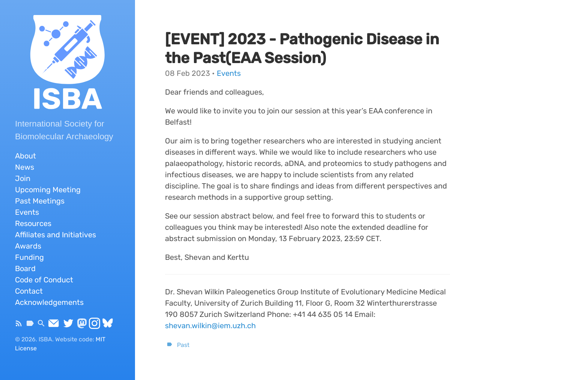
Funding (29, 257)
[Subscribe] (19, 325)
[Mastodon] (82, 325)
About (25, 156)
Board (25, 268)
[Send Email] (54, 325)
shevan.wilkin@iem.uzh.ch (210, 326)
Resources (33, 223)
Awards (28, 246)
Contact (29, 291)
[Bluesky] (108, 325)
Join (23, 178)
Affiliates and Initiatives (55, 235)
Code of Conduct (44, 280)
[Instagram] (94, 325)
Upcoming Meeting (48, 190)
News (25, 167)
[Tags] (30, 325)
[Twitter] (68, 325)
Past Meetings (40, 201)
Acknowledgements (49, 302)
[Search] (41, 325)
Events (27, 212)
